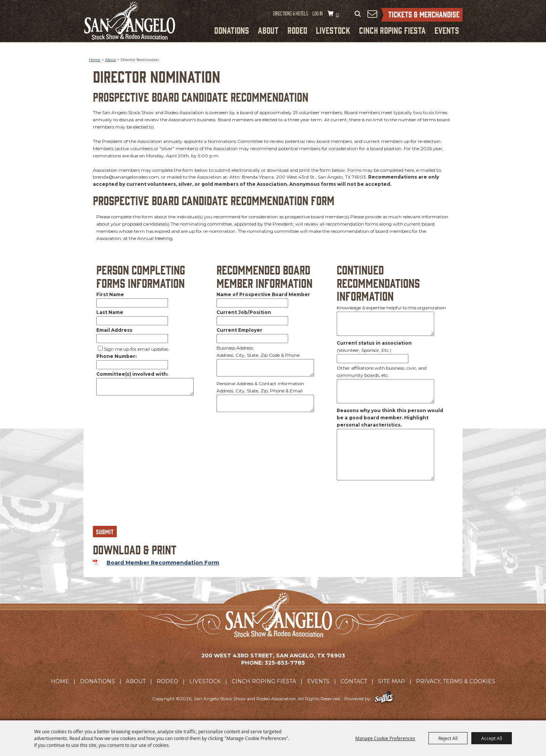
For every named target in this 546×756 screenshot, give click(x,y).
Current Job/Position (244, 312)
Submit (105, 532)
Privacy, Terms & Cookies (456, 681)
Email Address (114, 330)
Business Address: (235, 348)
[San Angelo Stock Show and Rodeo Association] (130, 21)
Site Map (391, 681)
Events (447, 30)
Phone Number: (116, 356)
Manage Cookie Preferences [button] (385, 738)
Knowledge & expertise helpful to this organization (391, 308)
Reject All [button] (448, 738)
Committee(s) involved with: (132, 374)
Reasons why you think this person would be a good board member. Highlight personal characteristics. (390, 418)
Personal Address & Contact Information (260, 383)
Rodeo (297, 30)
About (268, 30)
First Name (110, 294)
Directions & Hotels (291, 14)
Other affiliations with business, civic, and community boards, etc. (382, 372)
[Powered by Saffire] (384, 699)
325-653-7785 (285, 663)
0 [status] (337, 15)
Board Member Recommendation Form (163, 563)
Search (358, 14)
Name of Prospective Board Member (263, 294)
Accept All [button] (492, 738)
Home (95, 60)
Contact (354, 681)
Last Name (110, 312)
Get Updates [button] (372, 14)
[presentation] (151, 507)
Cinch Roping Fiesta (392, 30)
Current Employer (239, 330)
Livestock (333, 30)
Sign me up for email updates (136, 349)
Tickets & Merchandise (422, 15)
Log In (318, 14)
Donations (232, 30)
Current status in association (374, 343)
